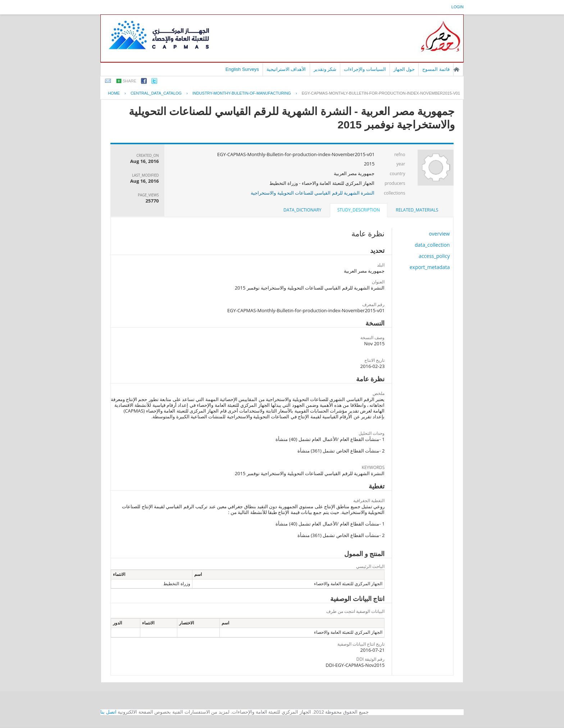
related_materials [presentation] (417, 210)
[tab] (417, 210)
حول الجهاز (404, 69)
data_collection (432, 245)
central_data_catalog (156, 93)
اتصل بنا (108, 712)
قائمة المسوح (436, 69)
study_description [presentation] (359, 210)
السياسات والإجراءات (365, 69)
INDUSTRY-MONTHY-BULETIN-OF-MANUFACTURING (242, 93)
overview (439, 234)
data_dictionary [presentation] (302, 210)
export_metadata (430, 267)
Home (114, 93)
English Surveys (242, 69)
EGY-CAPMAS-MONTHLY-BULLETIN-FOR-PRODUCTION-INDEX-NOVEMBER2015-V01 (381, 93)
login (458, 7)
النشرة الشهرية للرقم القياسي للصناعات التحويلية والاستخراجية (313, 193)
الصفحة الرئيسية (456, 69)
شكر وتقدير (325, 69)
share (129, 81)
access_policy (434, 256)
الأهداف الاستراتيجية (286, 69)
